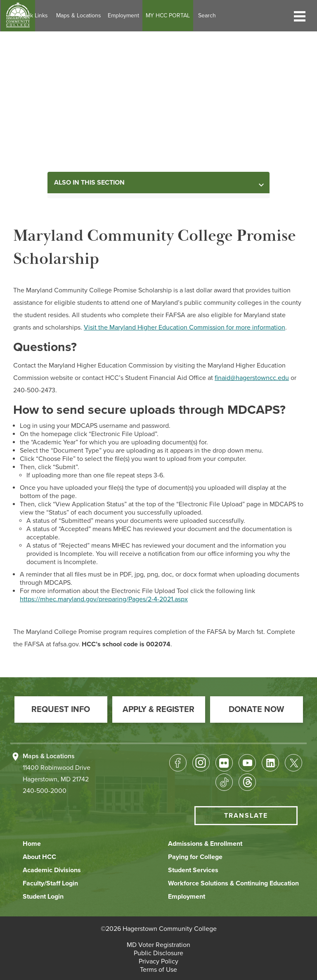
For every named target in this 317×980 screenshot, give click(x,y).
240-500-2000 (45, 791)
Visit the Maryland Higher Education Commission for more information (185, 327)
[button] (300, 15)
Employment (155, 15)
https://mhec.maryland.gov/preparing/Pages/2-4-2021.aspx (104, 599)
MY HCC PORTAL (200, 15)
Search (239, 15)
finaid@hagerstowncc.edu (252, 378)
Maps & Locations (110, 15)
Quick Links (65, 15)
